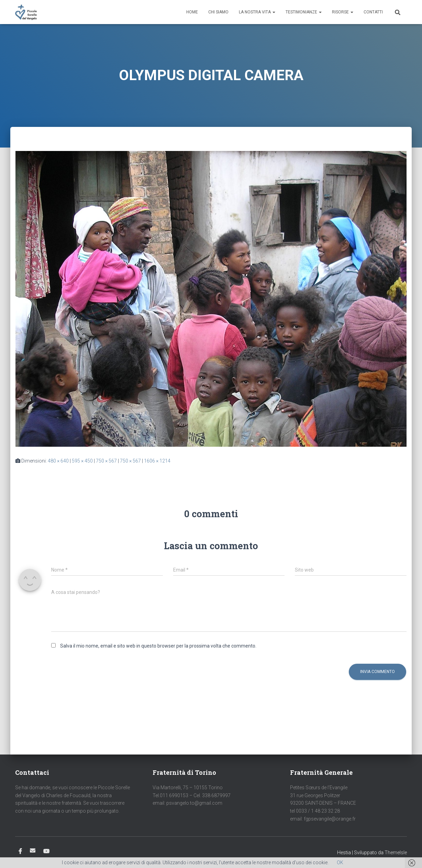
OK (340, 862)
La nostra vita (257, 12)
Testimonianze (304, 12)
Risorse (343, 12)
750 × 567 (106, 461)
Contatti (373, 12)
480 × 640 (58, 461)
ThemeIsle (396, 853)
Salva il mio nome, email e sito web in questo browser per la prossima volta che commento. (158, 646)
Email (33, 850)
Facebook (20, 851)
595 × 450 (82, 461)
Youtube (46, 851)
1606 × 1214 (157, 461)
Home (192, 12)
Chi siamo (218, 12)
